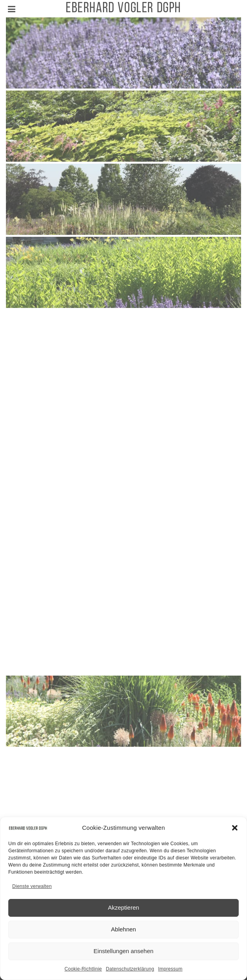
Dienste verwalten (32, 890)
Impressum (170, 973)
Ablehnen (123, 933)
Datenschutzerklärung (130, 973)
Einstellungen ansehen (123, 955)
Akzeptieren (123, 911)
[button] (235, 831)
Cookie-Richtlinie (83, 973)
